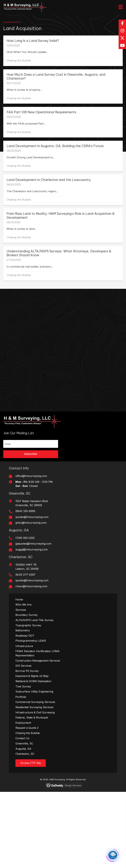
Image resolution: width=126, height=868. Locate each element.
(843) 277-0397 (25, 575)
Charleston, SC (25, 754)
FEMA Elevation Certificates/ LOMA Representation (37, 653)
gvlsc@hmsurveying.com (31, 523)
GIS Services (23, 666)
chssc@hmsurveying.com (31, 586)
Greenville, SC (24, 743)
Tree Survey (23, 686)
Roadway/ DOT (25, 636)
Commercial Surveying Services (35, 702)
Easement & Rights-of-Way (32, 676)
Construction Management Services (38, 661)
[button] (122, 23)
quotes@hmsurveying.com (32, 517)
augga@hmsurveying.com (31, 549)
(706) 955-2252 (25, 538)
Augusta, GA (23, 749)
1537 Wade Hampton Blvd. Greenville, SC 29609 (32, 503)
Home (19, 599)
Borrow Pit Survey (27, 671)
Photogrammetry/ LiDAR (31, 641)
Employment (23, 723)
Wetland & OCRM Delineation (33, 681)
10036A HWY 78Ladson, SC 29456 (27, 567)
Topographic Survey (28, 625)
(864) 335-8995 (25, 511)
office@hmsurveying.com (31, 476)
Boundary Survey (26, 615)
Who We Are (23, 605)
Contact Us (22, 738)
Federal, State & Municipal (32, 717)
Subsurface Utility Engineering (34, 691)
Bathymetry (23, 630)
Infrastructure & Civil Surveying (35, 712)
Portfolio (21, 697)
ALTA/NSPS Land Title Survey (34, 620)
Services (21, 610)
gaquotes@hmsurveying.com (33, 544)
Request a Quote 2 (27, 728)
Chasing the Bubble (19, 60)
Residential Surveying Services (34, 707)
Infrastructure (24, 646)
